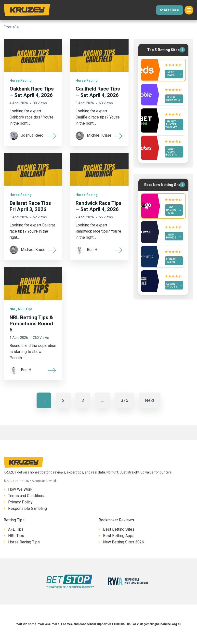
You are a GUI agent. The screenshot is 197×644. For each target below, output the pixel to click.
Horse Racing (21, 80)
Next (150, 400)
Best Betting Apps (119, 536)
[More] (52, 136)
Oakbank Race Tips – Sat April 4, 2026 (32, 92)
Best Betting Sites (119, 529)
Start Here (170, 10)
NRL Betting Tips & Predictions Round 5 (31, 324)
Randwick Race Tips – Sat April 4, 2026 (98, 206)
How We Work (20, 489)
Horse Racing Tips (24, 542)
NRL (13, 309)
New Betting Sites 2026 (124, 542)
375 (124, 400)
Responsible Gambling (27, 508)
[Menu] (189, 10)
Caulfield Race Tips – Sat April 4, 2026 (98, 92)
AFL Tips (16, 529)
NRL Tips (25, 309)
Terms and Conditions (27, 496)
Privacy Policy (20, 502)
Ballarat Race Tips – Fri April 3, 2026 (33, 206)
